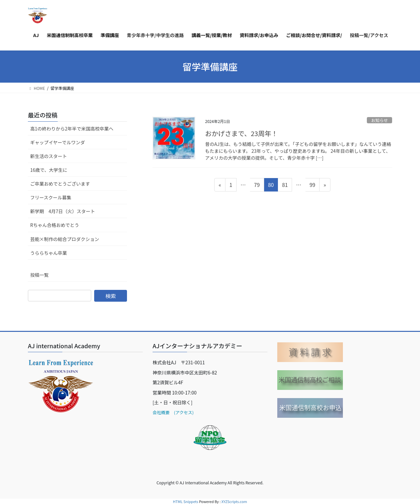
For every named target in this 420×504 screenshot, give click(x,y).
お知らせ (379, 120)
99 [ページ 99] (312, 186)
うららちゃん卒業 (49, 253)
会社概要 (161, 412)
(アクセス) (182, 412)
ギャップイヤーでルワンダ (58, 142)
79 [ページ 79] (257, 186)
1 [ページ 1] (232, 186)
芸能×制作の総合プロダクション (65, 239)
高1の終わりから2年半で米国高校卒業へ (72, 129)
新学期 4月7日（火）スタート (63, 211)
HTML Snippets (186, 501)
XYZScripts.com (234, 501)
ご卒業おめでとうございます (60, 184)
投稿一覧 (39, 275)
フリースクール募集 (51, 197)
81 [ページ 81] (285, 186)
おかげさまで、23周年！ (241, 133)
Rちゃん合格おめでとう (55, 225)
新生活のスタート (49, 156)
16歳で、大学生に (49, 170)
